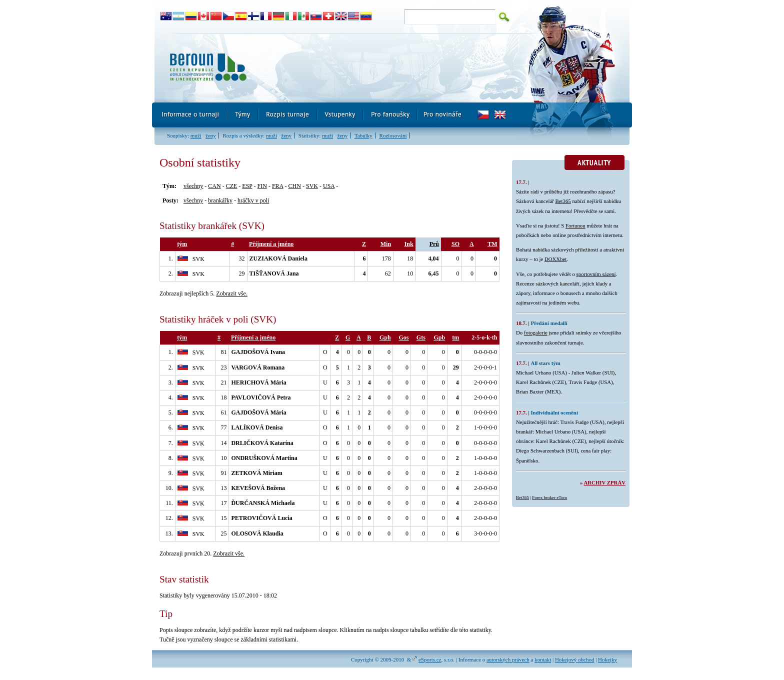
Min (386, 244)
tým (182, 244)
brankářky (220, 200)
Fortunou (575, 225)
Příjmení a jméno (271, 244)
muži (196, 135)
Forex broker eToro (549, 497)
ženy (211, 135)
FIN (262, 186)
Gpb (439, 337)
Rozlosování (393, 135)
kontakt (543, 659)
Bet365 (563, 201)
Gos (404, 337)
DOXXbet (555, 259)
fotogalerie (536, 332)
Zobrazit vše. (232, 293)
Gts (421, 337)
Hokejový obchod (575, 659)
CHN (295, 186)
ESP (247, 186)
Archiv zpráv (605, 482)
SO (455, 244)
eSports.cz (430, 659)
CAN (214, 186)
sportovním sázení (596, 274)
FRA (278, 186)
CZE (232, 186)
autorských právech (508, 659)
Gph (385, 337)
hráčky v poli (253, 200)
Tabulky (363, 135)
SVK (312, 186)
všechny (193, 186)
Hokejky (607, 659)
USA (329, 186)
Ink (409, 244)
